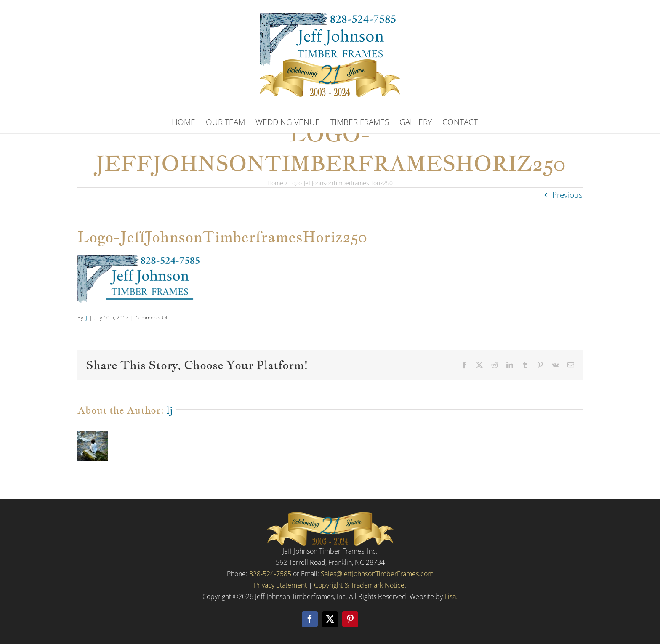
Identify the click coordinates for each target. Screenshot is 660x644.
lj (86, 318)
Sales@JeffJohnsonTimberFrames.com (377, 574)
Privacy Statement (280, 585)
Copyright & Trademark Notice (359, 585)
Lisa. (451, 597)
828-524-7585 (270, 574)
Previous (567, 195)
